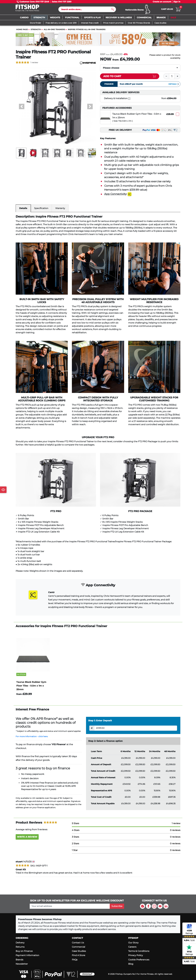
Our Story (133, 943)
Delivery (20, 943)
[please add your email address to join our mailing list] (70, 906)
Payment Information (27, 955)
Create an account (162, 2)
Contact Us (78, 943)
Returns (20, 947)
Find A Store (79, 955)
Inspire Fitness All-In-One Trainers (87, 31)
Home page (22, 31)
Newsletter (22, 964)
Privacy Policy (136, 955)
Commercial (78, 947)
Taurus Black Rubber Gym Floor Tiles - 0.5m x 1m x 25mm (137, 117)
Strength (36, 31)
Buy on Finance (24, 951)
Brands (19, 960)
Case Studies (79, 951)
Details (174, 85)
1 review (34, 64)
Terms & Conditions (139, 951)
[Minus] (166, 77)
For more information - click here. (32, 738)
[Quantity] (172, 77)
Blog (131, 964)
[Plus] (177, 77)
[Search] (86, 10)
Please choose (111, 69)
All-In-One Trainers (54, 31)
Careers (132, 947)
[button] (22, 108)
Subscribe (117, 906)
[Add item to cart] (130, 77)
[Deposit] (136, 729)
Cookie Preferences (139, 960)
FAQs (75, 960)
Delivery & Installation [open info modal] (117, 100)
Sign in (177, 2)
